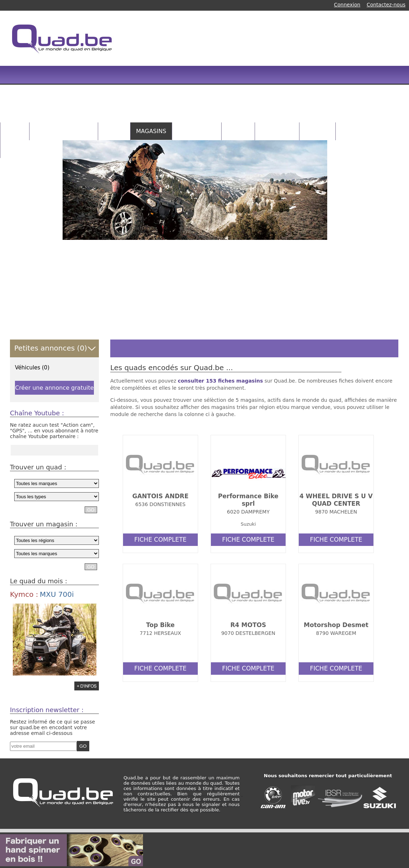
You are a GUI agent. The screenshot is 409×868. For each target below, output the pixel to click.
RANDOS (317, 131)
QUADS (114, 131)
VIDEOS (238, 131)
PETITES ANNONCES (64, 131)
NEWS (350, 131)
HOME (15, 131)
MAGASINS (151, 131)
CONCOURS (277, 131)
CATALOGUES (197, 131)
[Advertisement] (207, 71)
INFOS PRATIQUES (31, 149)
